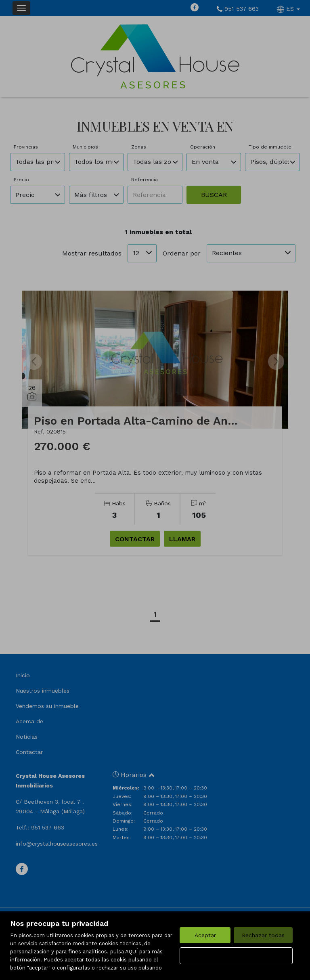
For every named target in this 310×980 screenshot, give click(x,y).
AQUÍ (131, 952)
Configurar (236, 956)
